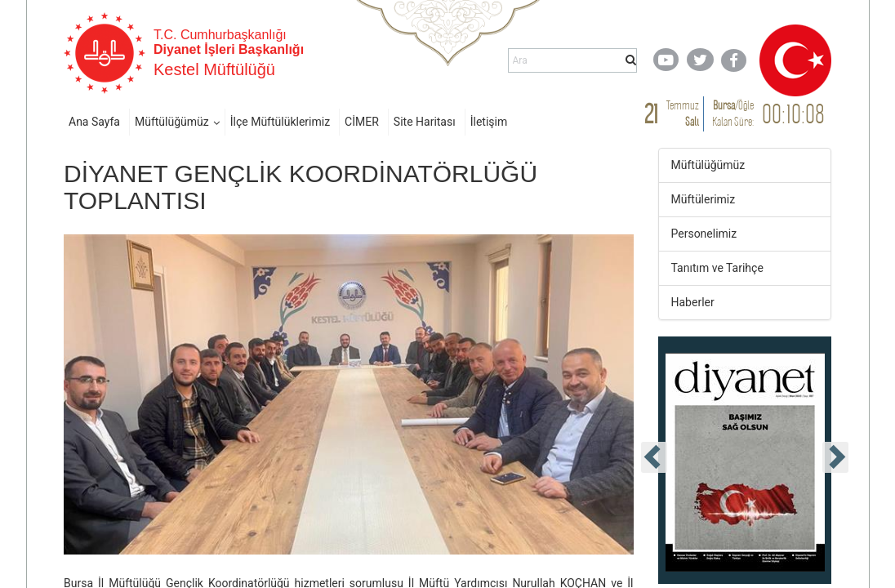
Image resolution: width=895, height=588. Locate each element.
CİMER (362, 122)
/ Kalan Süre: (733, 113)
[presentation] (654, 457)
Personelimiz (704, 234)
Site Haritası (425, 122)
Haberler (693, 302)
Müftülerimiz (704, 199)
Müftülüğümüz (172, 122)
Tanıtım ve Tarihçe (717, 268)
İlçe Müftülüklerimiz (280, 122)
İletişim (489, 122)
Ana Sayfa (94, 122)
